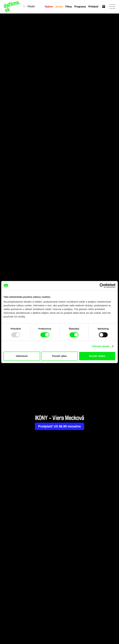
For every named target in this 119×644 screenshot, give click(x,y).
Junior (59, 7)
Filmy (69, 7)
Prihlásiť (94, 7)
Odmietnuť (22, 356)
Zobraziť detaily (101, 346)
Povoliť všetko (97, 356)
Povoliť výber (59, 356)
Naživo (49, 7)
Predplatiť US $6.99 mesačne (59, 426)
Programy (80, 7)
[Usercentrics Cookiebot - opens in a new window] (102, 286)
